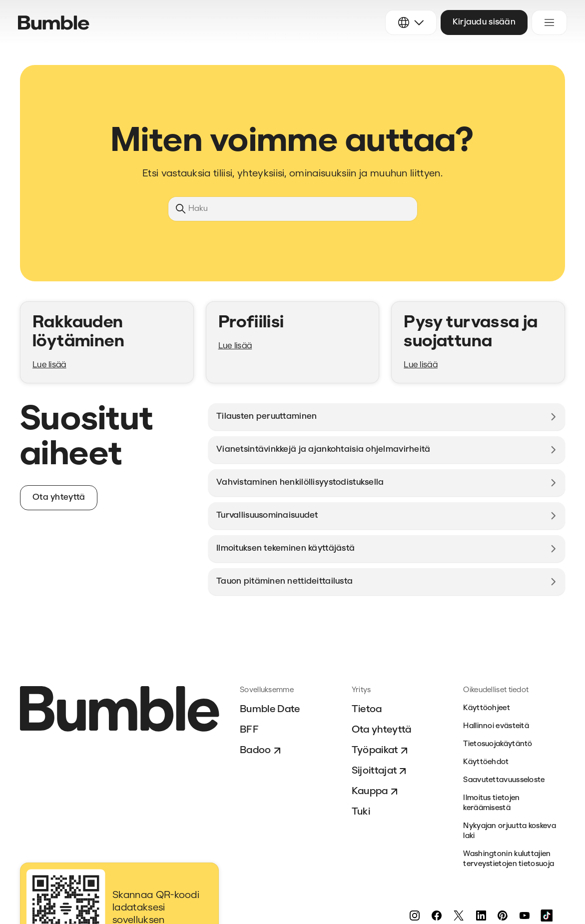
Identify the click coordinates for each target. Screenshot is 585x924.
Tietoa (367, 710)
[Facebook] (437, 916)
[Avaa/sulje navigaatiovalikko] (549, 22)
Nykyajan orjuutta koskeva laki (510, 831)
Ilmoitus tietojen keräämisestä (491, 803)
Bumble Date (270, 710)
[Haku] (293, 209)
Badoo (262, 751)
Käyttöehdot (486, 762)
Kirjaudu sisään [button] (484, 22)
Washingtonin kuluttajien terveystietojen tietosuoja (509, 859)
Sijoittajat (380, 771)
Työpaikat (381, 751)
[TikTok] (547, 916)
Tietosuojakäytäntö (498, 744)
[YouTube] (525, 916)
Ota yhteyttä (382, 730)
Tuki (361, 812)
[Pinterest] (503, 916)
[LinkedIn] (481, 916)
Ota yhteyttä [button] (59, 497)
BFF (249, 730)
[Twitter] (459, 916)
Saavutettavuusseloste (504, 780)
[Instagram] (415, 916)
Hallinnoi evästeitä (496, 726)
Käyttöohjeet (487, 708)
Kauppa (376, 792)
